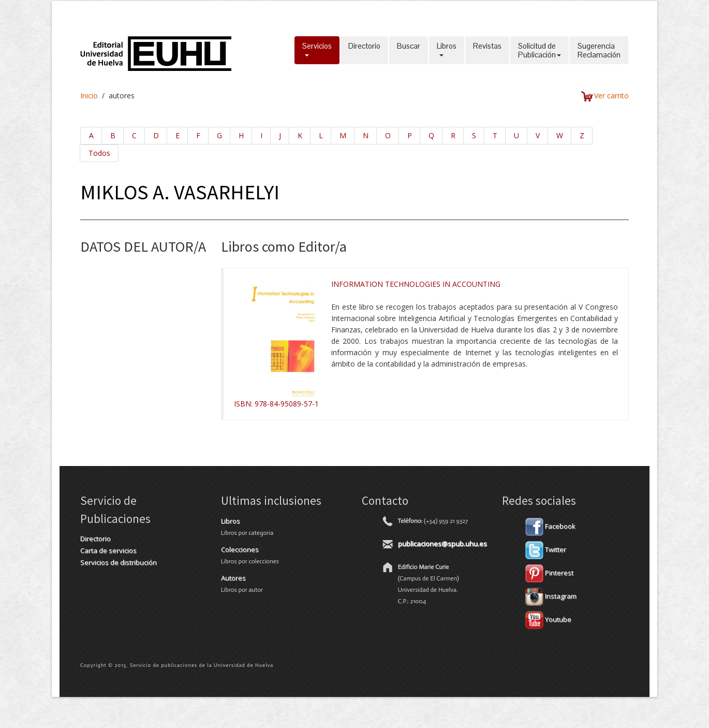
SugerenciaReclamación (599, 50)
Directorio (364, 50)
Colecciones (240, 549)
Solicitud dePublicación (540, 50)
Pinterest (549, 573)
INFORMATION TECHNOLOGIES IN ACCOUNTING (416, 284)
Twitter (546, 549)
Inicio (89, 96)
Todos (99, 153)
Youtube (548, 619)
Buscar (409, 50)
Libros (447, 50)
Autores (233, 578)
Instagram (551, 596)
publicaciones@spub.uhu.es (442, 544)
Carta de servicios (108, 550)
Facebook (550, 526)
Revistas (487, 50)
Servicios (317, 50)
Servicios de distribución (119, 562)
